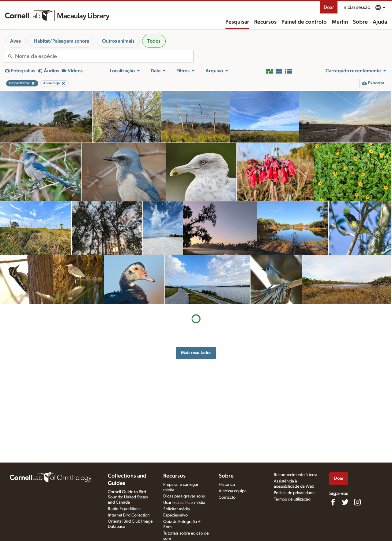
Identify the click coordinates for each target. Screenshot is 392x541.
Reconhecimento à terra (296, 475)
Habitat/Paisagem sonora (61, 41)
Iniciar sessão (356, 7)
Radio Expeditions (124, 509)
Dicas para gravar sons (184, 496)
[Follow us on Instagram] (357, 502)
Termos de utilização (292, 499)
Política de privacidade (294, 493)
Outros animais (118, 41)
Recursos (265, 22)
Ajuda (380, 22)
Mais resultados (196, 353)
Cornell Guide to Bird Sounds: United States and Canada (128, 497)
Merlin (340, 22)
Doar (329, 7)
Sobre (360, 22)
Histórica (227, 485)
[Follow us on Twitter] (345, 502)
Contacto (227, 497)
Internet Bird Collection (129, 515)
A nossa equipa (233, 491)
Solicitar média (177, 509)
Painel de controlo (304, 22)
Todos (154, 41)
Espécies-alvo (175, 515)
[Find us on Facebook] (333, 502)
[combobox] (104, 56)
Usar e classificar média (184, 503)
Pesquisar (237, 22)
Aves (15, 41)
